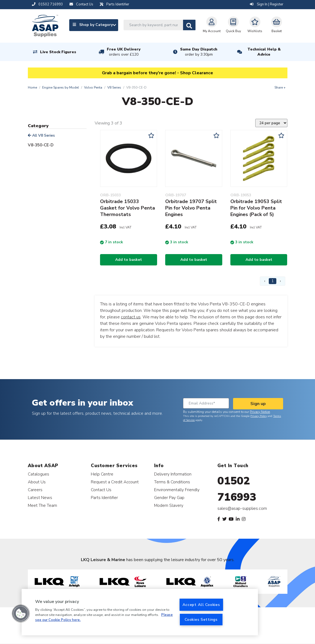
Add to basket (129, 260)
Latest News (40, 498)
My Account (212, 25)
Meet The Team (42, 505)
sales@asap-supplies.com (242, 508)
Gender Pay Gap (169, 498)
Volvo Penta (93, 87)
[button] (21, 613)
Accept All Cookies (201, 605)
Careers (35, 490)
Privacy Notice (260, 412)
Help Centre (102, 474)
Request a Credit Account (115, 482)
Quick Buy (233, 25)
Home (32, 87)
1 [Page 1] (273, 281)
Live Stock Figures (58, 52)
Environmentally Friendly (177, 490)
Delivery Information (173, 474)
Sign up (258, 404)
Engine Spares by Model (61, 87)
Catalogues (39, 474)
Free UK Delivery (124, 52)
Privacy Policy (259, 416)
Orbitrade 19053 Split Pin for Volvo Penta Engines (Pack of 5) (256, 208)
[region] (140, 612)
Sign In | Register (267, 4)
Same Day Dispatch (199, 52)
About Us (37, 482)
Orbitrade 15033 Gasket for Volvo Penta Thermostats (127, 208)
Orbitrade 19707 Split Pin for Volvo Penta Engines (191, 208)
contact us (131, 317)
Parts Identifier (104, 498)
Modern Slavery (169, 505)
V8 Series (114, 87)
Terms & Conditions (172, 482)
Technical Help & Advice (264, 52)
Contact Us (101, 490)
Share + (280, 87)
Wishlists (255, 25)
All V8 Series (41, 135)
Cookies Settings (201, 619)
